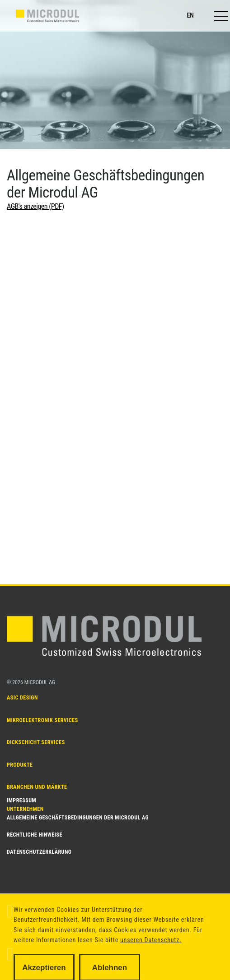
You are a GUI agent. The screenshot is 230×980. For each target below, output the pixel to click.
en (190, 15)
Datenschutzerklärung (39, 852)
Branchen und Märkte (37, 766)
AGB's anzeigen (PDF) (35, 206)
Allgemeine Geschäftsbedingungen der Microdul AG (78, 818)
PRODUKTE (20, 749)
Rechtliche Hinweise (35, 835)
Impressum (21, 801)
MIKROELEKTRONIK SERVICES (42, 715)
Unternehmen (25, 783)
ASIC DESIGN (22, 698)
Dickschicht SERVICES (36, 732)
